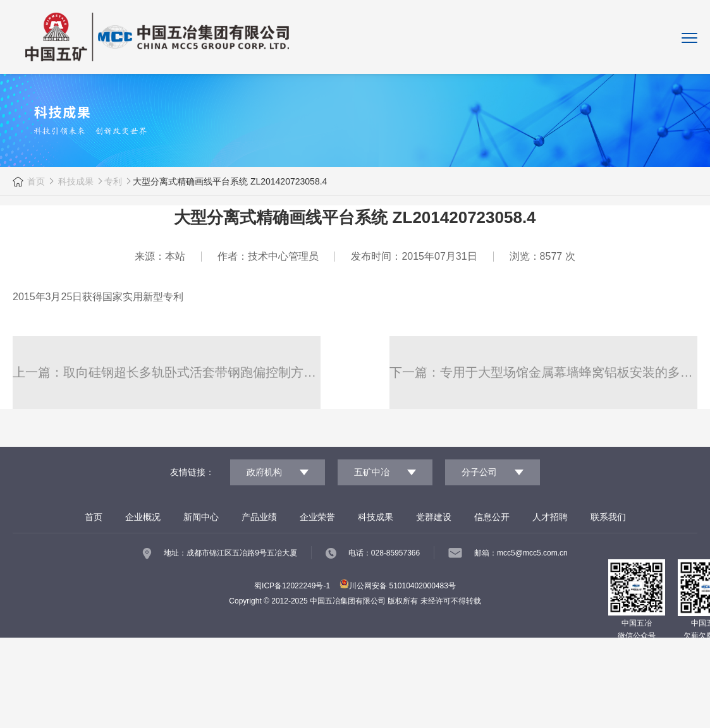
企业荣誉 (317, 517)
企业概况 (143, 517)
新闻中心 (201, 517)
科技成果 (75, 181)
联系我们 (608, 517)
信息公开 (492, 517)
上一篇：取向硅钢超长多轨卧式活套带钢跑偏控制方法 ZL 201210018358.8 (167, 372)
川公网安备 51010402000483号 (398, 586)
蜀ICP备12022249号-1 (292, 586)
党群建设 (434, 517)
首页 (37, 181)
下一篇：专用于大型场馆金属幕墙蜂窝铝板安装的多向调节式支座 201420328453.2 (543, 372)
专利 (114, 181)
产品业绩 (259, 517)
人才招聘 (550, 517)
